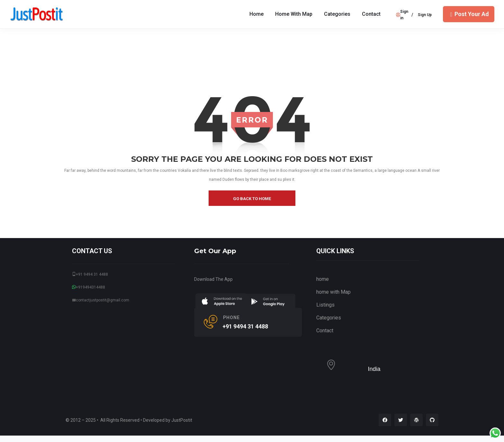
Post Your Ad (469, 14)
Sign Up (425, 15)
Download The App (213, 279)
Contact (371, 14)
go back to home (252, 199)
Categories (337, 14)
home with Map (294, 14)
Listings (325, 305)
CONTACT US (92, 251)
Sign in (402, 15)
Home (256, 14)
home (323, 279)
